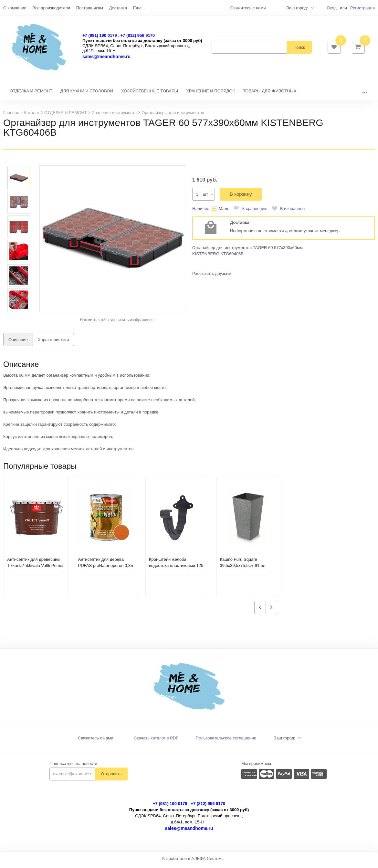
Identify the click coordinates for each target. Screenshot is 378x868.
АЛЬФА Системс (207, 862)
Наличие (201, 212)
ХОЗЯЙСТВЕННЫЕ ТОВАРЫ (150, 94)
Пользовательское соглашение (226, 741)
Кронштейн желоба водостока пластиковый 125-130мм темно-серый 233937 (177, 569)
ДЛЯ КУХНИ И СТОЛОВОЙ (87, 94)
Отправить (111, 777)
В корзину (241, 197)
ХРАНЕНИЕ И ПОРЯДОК (210, 94)
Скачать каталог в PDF (156, 741)
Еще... (139, 8)
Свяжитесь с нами (96, 741)
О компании (15, 8)
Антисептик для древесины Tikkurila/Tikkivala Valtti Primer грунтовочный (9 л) (35, 569)
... (365, 94)
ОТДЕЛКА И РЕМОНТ (31, 94)
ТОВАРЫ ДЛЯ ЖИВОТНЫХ (270, 94)
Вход (332, 8)
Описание (18, 343)
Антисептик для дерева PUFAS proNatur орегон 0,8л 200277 (106, 569)
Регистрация (362, 8)
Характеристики (53, 343)
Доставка (118, 8)
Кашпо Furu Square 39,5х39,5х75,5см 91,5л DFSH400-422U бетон (243, 569)
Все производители (51, 8)
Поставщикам (90, 8)
